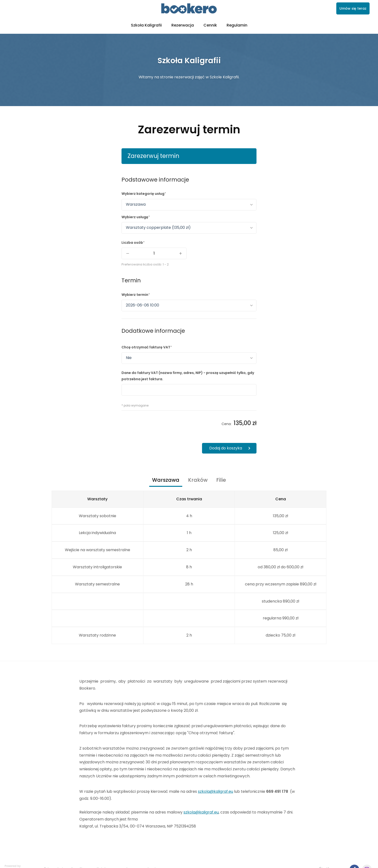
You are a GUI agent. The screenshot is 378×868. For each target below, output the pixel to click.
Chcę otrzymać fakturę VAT (146, 347)
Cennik (210, 25)
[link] (189, 8)
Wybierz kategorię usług (143, 194)
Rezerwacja (183, 25)
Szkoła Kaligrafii (146, 25)
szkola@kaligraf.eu (216, 791)
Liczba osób (132, 243)
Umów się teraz (353, 8)
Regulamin (237, 25)
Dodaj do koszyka (226, 448)
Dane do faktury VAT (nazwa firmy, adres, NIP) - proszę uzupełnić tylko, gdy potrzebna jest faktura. (188, 376)
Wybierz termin (135, 295)
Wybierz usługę (135, 217)
